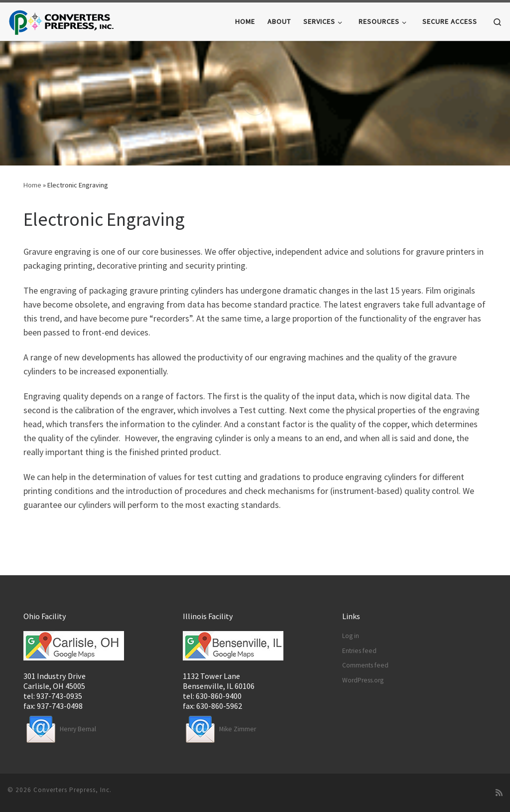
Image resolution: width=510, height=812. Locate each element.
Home (32, 185)
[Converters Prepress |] (62, 21)
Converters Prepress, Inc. (72, 790)
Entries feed (359, 651)
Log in (351, 636)
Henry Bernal (60, 729)
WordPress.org (363, 680)
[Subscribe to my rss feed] (499, 793)
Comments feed (365, 665)
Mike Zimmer (219, 729)
